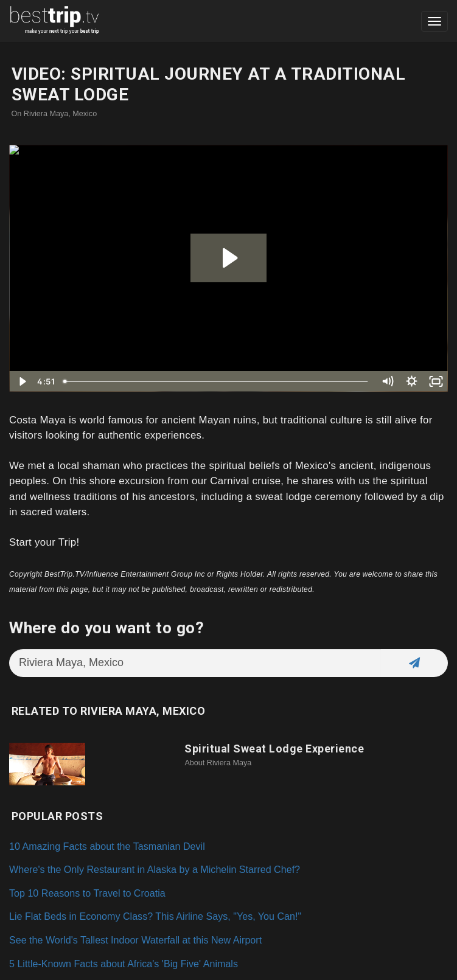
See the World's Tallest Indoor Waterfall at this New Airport (135, 940)
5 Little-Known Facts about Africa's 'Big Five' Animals (124, 964)
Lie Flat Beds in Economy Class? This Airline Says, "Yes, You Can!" (155, 916)
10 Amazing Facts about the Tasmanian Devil (107, 846)
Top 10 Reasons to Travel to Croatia (87, 893)
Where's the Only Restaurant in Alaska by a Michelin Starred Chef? (155, 869)
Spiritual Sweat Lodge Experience (274, 749)
